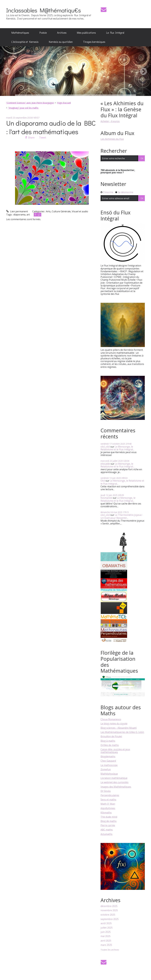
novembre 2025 (109, 910)
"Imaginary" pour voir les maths (23, 108)
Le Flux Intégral (115, 33)
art (28, 215)
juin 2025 (106, 932)
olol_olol (105, 447)
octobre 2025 (108, 915)
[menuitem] (20, 33)
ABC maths (107, 830)
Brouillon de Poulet (111, 736)
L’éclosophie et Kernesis (25, 42)
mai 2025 (106, 936)
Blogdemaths (108, 756)
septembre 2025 (110, 919)
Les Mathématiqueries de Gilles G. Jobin (122, 732)
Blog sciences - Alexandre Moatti (119, 728)
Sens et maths (108, 800)
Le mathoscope (109, 765)
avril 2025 (106, 941)
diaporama (19, 215)
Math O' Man (108, 804)
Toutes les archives (110, 950)
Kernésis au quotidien (61, 42)
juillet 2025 (107, 928)
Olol (103, 481)
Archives (62, 33)
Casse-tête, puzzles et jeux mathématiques (115, 751)
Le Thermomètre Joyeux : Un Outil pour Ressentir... (122, 516)
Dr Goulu (106, 791)
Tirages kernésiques (94, 42)
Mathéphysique (109, 774)
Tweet (43, 138)
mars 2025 (106, 945)
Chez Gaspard (108, 761)
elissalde (105, 464)
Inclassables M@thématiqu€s (44, 10)
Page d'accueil (64, 103)
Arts (48, 211)
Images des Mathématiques (116, 787)
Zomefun (106, 769)
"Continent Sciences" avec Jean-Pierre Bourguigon (30, 103)
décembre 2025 (109, 906)
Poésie (43, 33)
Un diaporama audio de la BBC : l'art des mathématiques (51, 127)
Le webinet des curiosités (115, 782)
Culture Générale (61, 211)
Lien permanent (17, 211)
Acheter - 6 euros (110, 121)
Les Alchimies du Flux (112, 139)
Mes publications (86, 33)
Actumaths (106, 834)
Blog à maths (108, 741)
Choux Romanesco (111, 719)
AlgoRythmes (108, 808)
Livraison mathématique (114, 778)
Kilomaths (106, 813)
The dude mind (109, 817)
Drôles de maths (110, 745)
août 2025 (106, 923)
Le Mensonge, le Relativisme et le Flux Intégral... (117, 448)
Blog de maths (109, 821)
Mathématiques (20, 33)
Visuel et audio (80, 211)
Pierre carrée (108, 825)
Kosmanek (106, 498)
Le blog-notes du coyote (114, 724)
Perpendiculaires (110, 795)
